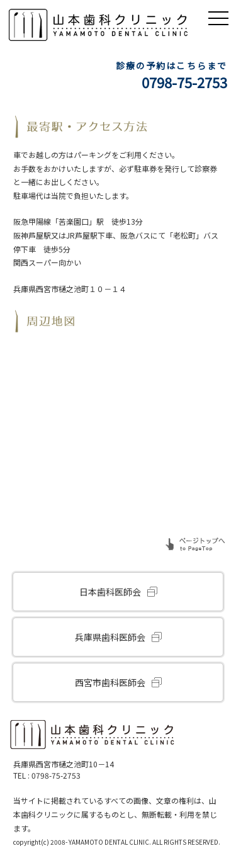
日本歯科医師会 (110, 592)
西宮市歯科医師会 (110, 682)
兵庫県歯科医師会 (110, 637)
